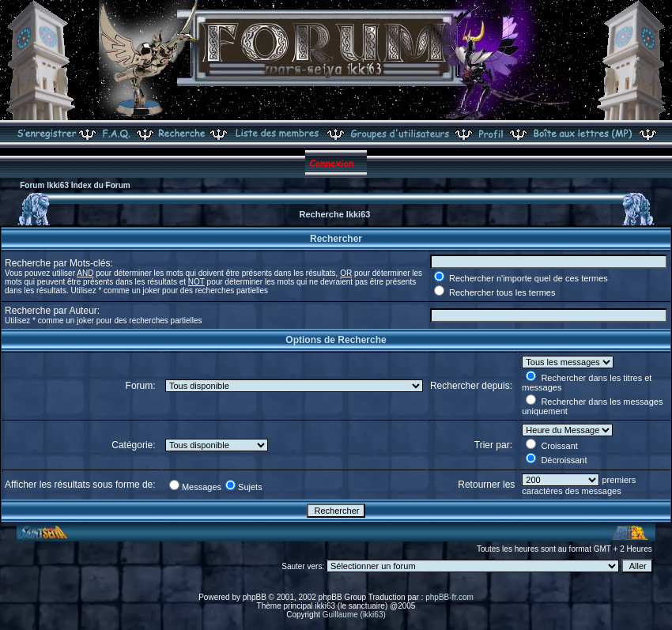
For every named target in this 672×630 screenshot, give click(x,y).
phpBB (255, 597)
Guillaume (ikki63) (354, 615)
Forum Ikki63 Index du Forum (75, 185)
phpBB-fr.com (449, 597)
